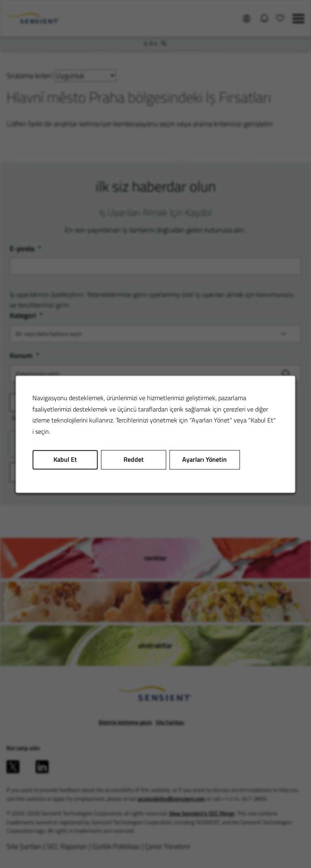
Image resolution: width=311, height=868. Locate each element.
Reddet (134, 459)
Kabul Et (65, 459)
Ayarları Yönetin (204, 459)
